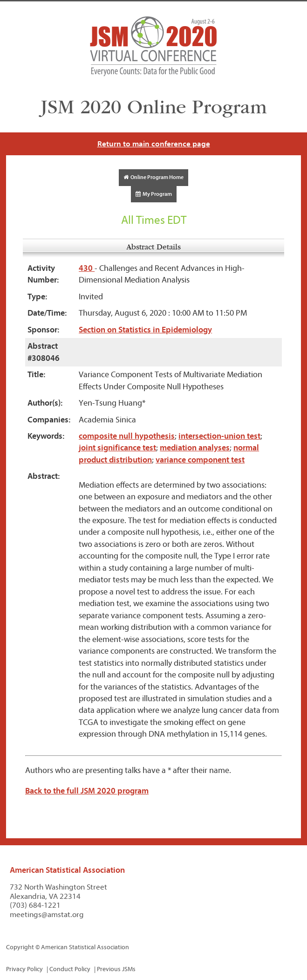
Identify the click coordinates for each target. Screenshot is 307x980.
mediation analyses (195, 448)
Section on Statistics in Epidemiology (145, 330)
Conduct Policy (70, 969)
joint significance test (117, 448)
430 (87, 268)
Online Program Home (153, 177)
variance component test (200, 460)
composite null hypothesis (127, 436)
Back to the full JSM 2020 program (87, 791)
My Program (154, 194)
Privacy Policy (24, 969)
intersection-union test (219, 436)
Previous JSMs (116, 969)
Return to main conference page (154, 144)
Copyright (20, 947)
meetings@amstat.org (47, 914)
